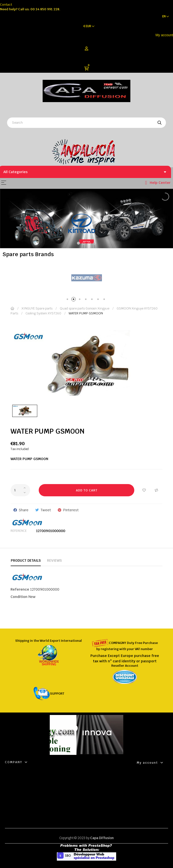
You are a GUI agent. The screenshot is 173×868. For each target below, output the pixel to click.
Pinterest (71, 510)
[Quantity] (20, 490)
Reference (19, 531)
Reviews (54, 560)
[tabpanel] (86, 278)
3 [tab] (80, 300)
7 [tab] (105, 300)
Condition (19, 597)
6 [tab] (99, 300)
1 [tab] (68, 300)
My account (164, 35)
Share (24, 510)
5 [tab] (93, 300)
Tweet (46, 510)
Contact (6, 5)
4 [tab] (87, 300)
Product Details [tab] (26, 560)
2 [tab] (74, 300)
